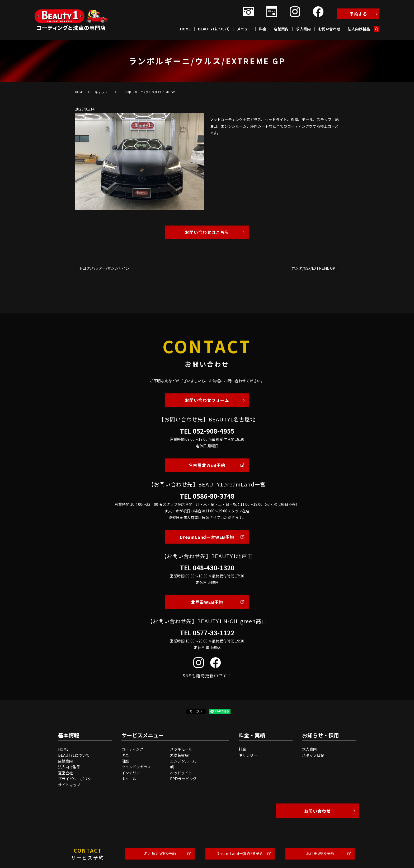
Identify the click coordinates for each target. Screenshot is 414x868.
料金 (263, 29)
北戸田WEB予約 (207, 602)
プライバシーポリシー (77, 779)
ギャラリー (103, 92)
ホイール (129, 779)
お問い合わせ (329, 29)
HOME (185, 29)
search (377, 29)
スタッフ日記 (313, 755)
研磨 (125, 761)
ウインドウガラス (136, 767)
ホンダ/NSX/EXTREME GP (313, 268)
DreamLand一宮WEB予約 (207, 537)
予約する (358, 14)
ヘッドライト (181, 773)
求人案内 (303, 29)
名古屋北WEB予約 (207, 465)
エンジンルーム (183, 761)
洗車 (125, 755)
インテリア (131, 773)
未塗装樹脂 (179, 755)
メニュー (244, 29)
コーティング (132, 749)
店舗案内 (281, 29)
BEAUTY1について (214, 29)
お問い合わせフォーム (207, 400)
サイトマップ (69, 785)
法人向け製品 (359, 29)
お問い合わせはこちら (207, 232)
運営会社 (65, 773)
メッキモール (181, 749)
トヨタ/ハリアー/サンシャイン (104, 268)
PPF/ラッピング (183, 779)
